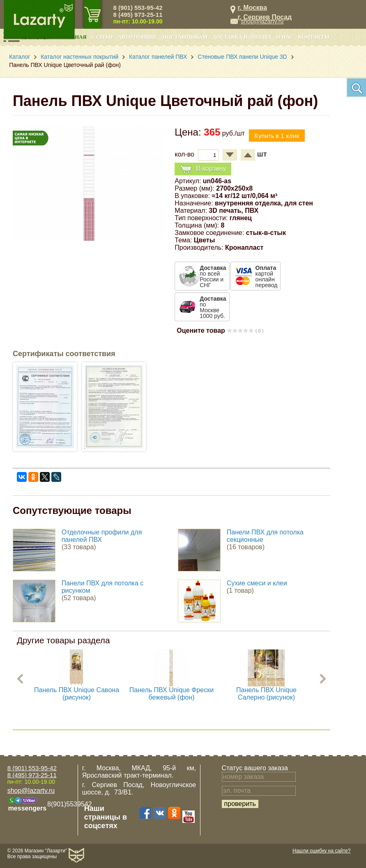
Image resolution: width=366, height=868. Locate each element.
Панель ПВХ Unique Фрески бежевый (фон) (171, 694)
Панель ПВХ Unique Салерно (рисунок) (266, 694)
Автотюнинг (138, 37)
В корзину (203, 169)
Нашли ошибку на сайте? (321, 851)
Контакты (314, 37)
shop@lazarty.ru (262, 21)
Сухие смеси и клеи (257, 583)
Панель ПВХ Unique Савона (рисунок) (77, 694)
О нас (285, 37)
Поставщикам (185, 37)
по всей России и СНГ (213, 276)
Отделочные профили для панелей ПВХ (102, 536)
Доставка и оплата (242, 37)
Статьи (102, 37)
